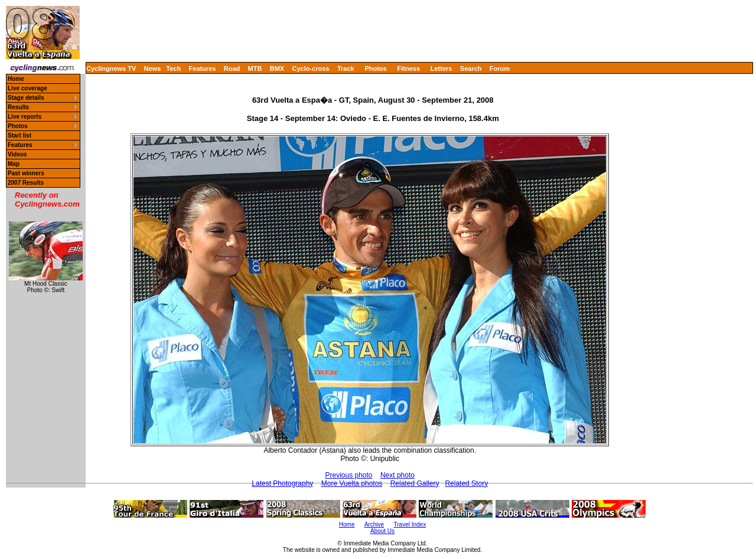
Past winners (26, 173)
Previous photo (348, 475)
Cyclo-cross (311, 68)
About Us (382, 531)
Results (18, 107)
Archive (374, 524)
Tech (173, 68)
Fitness (408, 68)
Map (14, 164)
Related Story (466, 483)
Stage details (26, 98)
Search (471, 68)
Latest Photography (282, 483)
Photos (375, 68)
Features (203, 68)
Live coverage (27, 88)
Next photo (397, 475)
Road (232, 68)
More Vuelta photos (352, 483)
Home (16, 79)
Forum (500, 68)
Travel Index (410, 524)
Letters (441, 68)
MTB (255, 68)
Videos (17, 154)
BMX (277, 68)
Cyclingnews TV (111, 68)
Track (346, 68)
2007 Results (26, 183)
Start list (19, 135)
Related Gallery (415, 483)
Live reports (25, 117)
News (153, 68)
